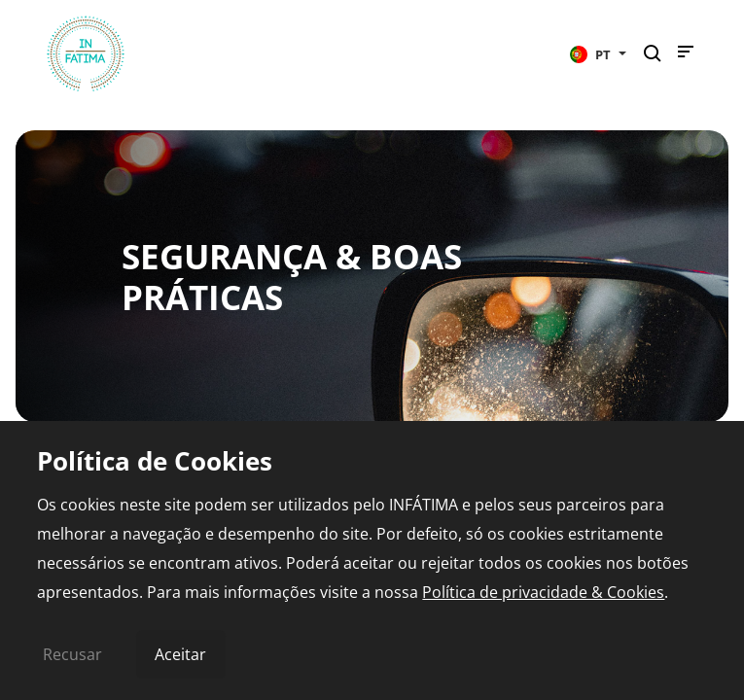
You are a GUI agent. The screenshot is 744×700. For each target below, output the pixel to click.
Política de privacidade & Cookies (543, 592)
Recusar (72, 654)
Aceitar (180, 654)
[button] (598, 53)
